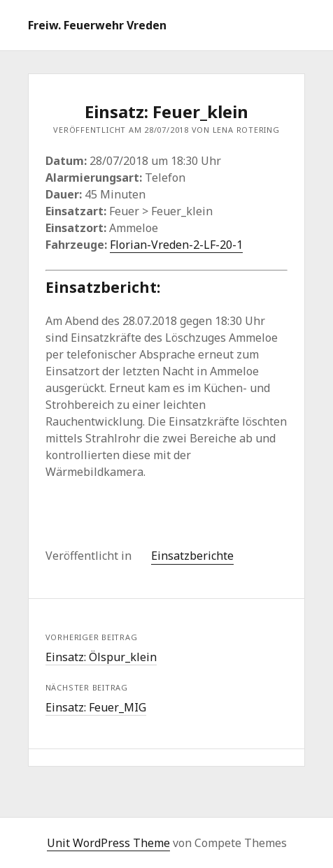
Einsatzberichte (192, 556)
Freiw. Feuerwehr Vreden (97, 25)
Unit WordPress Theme (108, 843)
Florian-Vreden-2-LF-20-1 (176, 245)
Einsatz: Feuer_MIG (96, 707)
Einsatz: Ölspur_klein (101, 657)
